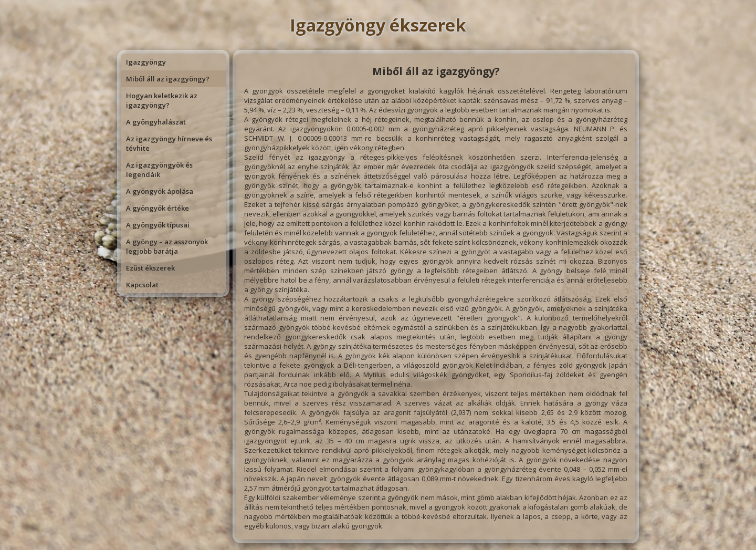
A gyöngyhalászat (156, 122)
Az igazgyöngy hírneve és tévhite (169, 143)
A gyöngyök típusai (158, 225)
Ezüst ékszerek (150, 268)
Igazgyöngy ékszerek (378, 25)
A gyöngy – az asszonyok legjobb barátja (167, 246)
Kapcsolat (142, 285)
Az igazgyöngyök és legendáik (159, 170)
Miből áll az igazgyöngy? (168, 79)
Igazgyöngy (146, 62)
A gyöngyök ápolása (160, 191)
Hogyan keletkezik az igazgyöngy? (162, 100)
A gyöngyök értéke (157, 208)
